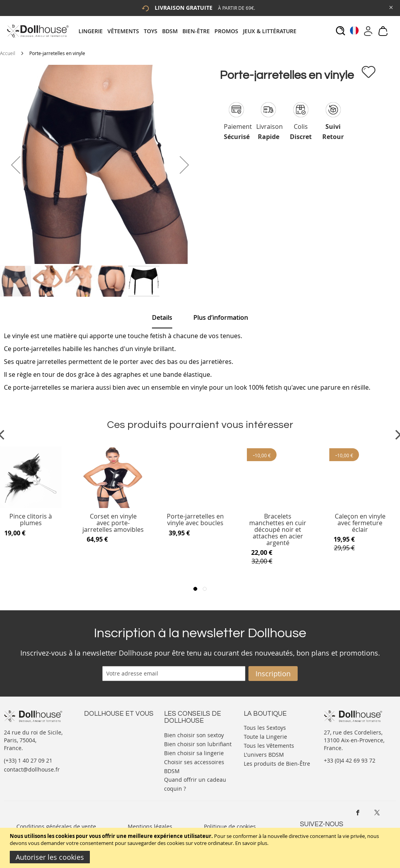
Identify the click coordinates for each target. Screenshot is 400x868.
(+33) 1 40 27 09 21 (28, 760)
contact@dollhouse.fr (32, 769)
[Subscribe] (273, 674)
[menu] (190, 31)
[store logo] (37, 31)
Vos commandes (105, 750)
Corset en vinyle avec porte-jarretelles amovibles (113, 523)
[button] (16, 165)
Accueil (8, 53)
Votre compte (101, 735)
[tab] (190, 31)
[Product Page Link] (113, 506)
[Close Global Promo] (390, 7)
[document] (201, 848)
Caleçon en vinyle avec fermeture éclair (360, 523)
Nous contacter (104, 727)
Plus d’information (221, 317)
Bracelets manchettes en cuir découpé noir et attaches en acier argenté (278, 530)
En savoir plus (251, 843)
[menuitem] (93, 31)
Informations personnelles (119, 742)
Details (162, 317)
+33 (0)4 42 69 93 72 (350, 760)
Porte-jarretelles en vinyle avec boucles (195, 520)
